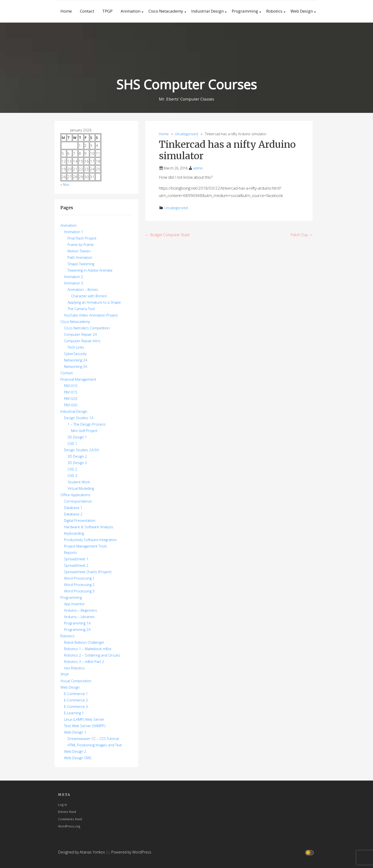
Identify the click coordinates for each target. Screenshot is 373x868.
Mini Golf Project (84, 431)
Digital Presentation (80, 520)
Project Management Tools (86, 546)
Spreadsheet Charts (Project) (88, 572)
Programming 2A (77, 629)
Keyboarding (74, 533)
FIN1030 (71, 405)
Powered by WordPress (131, 852)
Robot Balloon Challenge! (84, 642)
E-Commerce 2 (76, 700)
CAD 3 (72, 475)
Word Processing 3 (79, 591)
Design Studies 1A (79, 418)
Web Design (302, 11)
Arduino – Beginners (81, 610)
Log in (63, 804)
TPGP (107, 11)
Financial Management (78, 379)
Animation (130, 11)
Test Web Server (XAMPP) (85, 726)
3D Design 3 (77, 463)
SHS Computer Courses (186, 84)
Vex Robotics (74, 668)
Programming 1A (77, 623)
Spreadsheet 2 (76, 565)
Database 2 (73, 514)
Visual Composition (76, 681)
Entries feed (67, 812)
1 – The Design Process (87, 424)
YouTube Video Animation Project (91, 315)
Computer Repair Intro (82, 341)
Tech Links (76, 347)
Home (66, 11)
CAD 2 (72, 469)
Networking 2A (76, 360)
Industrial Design (207, 11)
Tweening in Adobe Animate (90, 270)
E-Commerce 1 (76, 694)
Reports (71, 552)
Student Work (79, 482)
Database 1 (73, 508)
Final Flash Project (82, 238)
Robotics (274, 11)
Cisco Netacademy (166, 11)
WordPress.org (69, 826)
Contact (87, 11)
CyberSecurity (75, 354)
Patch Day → (302, 235)
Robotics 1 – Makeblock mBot (88, 649)
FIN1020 (71, 398)
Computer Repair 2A (81, 334)
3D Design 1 (77, 437)
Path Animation (80, 257)
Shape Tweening (81, 264)
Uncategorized (186, 134)
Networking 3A (76, 366)
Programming (245, 11)
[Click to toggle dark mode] (310, 852)
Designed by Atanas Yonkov (82, 852)
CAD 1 (72, 443)
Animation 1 (74, 232)
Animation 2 (74, 277)
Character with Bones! (89, 296)
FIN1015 (71, 392)
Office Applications (75, 495)
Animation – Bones (83, 289)
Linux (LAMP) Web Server (84, 719)
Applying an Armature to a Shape (94, 302)
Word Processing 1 (79, 578)
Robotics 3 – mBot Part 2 (84, 662)
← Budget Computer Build (167, 235)
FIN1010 (71, 386)
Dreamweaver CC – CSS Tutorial (93, 739)
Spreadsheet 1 (76, 559)
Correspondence (78, 501)
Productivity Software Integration (90, 540)
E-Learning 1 (74, 713)
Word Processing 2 (79, 585)
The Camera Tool (81, 309)
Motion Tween (79, 251)
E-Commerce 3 (76, 706)
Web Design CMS (78, 758)
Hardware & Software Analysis (89, 527)
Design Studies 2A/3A (81, 450)
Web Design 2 (75, 751)
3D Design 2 (77, 456)
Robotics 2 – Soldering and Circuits (92, 655)
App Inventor (74, 604)
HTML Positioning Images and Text (95, 745)
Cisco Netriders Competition (87, 328)
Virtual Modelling (81, 488)
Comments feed (70, 819)
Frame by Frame (81, 245)
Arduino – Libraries (79, 617)
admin (198, 168)
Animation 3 (74, 283)
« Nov (65, 184)
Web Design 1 (75, 732)
